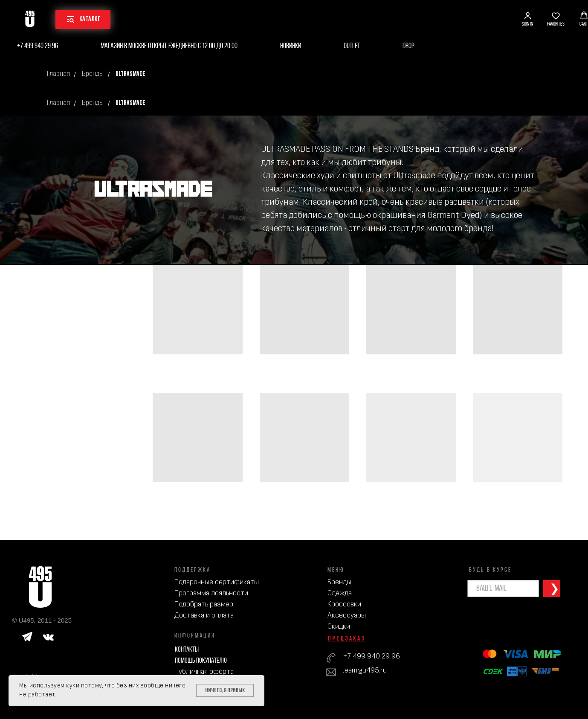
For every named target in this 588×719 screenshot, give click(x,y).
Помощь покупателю (201, 661)
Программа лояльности (211, 593)
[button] (527, 19)
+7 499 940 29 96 (38, 46)
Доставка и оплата (204, 616)
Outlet (352, 46)
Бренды (93, 74)
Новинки (291, 46)
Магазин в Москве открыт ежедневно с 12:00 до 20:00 (169, 46)
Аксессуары (347, 616)
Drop (408, 46)
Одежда (340, 593)
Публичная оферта (204, 672)
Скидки (339, 627)
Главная (58, 74)
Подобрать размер (204, 604)
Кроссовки (344, 604)
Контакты (187, 650)
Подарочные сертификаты (217, 582)
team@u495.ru (364, 671)
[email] (503, 589)
